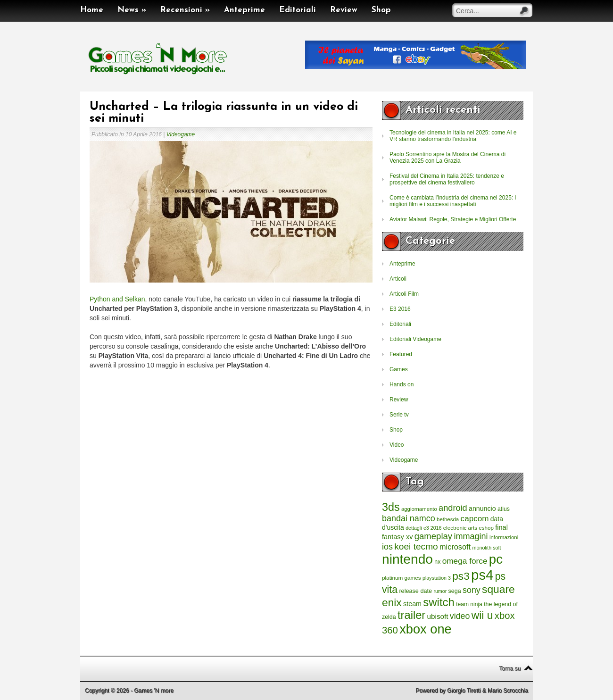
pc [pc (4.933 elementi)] (496, 559)
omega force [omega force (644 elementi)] (465, 561)
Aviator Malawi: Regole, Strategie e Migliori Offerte (453, 219)
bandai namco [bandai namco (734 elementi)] (409, 518)
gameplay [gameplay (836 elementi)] (433, 536)
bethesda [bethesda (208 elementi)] (448, 519)
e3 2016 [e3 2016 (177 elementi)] (433, 528)
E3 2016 (400, 309)
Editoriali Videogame (415, 339)
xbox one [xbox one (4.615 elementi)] (425, 629)
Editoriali (298, 10)
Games (399, 369)
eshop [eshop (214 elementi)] (486, 528)
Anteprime (244, 10)
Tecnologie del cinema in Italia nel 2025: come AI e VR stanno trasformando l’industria (453, 136)
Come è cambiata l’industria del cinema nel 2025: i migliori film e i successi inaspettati (453, 201)
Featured (401, 354)
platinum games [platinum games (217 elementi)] (402, 578)
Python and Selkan (117, 299)
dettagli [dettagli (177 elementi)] (414, 528)
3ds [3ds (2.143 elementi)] (391, 507)
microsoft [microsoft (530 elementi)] (455, 547)
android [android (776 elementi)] (453, 508)
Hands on (402, 384)
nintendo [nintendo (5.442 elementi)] (407, 559)
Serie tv (399, 415)
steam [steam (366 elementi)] (412, 604)
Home (92, 10)
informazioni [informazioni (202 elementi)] (504, 537)
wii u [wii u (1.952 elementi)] (482, 615)
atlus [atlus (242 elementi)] (504, 509)
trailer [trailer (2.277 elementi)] (411, 615)
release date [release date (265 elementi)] (415, 591)
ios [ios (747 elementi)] (387, 547)
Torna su (510, 668)
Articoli (398, 279)
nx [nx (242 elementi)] (437, 562)
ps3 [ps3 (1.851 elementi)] (461, 576)
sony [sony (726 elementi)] (472, 590)
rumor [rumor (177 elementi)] (440, 591)
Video (397, 445)
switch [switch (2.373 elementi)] (439, 602)
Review (344, 10)
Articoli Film (404, 294)
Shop (381, 10)
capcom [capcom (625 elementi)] (475, 519)
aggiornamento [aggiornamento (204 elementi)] (419, 509)
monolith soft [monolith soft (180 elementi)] (486, 548)
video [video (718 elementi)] (460, 616)
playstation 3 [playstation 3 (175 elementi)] (437, 578)
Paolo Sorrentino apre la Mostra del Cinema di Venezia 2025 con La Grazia (447, 158)
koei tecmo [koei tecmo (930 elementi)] (416, 546)
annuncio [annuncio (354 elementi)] (482, 508)
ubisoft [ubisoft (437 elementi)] (438, 616)
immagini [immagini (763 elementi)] (471, 536)
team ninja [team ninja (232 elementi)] (469, 604)
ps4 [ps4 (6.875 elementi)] (482, 575)
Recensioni (185, 10)
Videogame (181, 134)
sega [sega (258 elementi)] (455, 591)
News (132, 10)
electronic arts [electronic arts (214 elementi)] (460, 528)
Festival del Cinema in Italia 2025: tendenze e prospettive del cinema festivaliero (447, 179)
